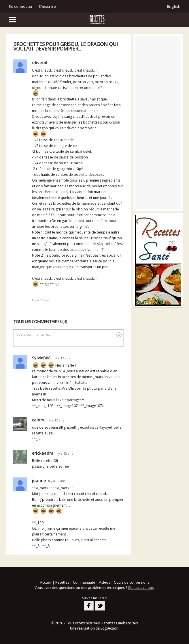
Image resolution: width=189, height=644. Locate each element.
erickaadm (43, 453)
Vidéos (104, 582)
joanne (39, 480)
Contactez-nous (141, 588)
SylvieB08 (41, 358)
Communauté (84, 582)
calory (38, 420)
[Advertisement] (158, 123)
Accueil (46, 582)
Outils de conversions (132, 582)
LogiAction (109, 628)
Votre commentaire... (69, 335)
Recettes (62, 582)
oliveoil (40, 62)
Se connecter (21, 6)
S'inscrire (47, 6)
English (174, 6)
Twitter (100, 606)
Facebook (89, 606)
